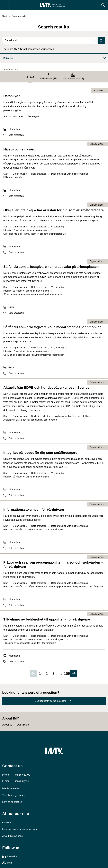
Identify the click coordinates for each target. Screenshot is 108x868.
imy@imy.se (22, 781)
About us (7, 725)
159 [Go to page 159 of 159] (67, 674)
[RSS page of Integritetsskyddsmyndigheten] (7, 863)
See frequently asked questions (51, 701)
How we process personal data (20, 829)
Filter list (55, 58)
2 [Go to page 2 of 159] (47, 674)
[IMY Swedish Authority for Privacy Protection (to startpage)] (54, 5)
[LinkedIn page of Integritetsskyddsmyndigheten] (10, 857)
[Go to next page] (74, 674)
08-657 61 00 (23, 775)
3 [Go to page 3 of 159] (53, 674)
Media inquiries (11, 788)
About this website (13, 836)
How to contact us (12, 802)
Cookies (7, 823)
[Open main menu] (5, 5)
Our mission (23, 725)
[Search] (103, 5)
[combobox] (50, 40)
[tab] (30, 77)
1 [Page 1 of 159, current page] (40, 674)
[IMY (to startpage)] (54, 751)
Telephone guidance (14, 795)
